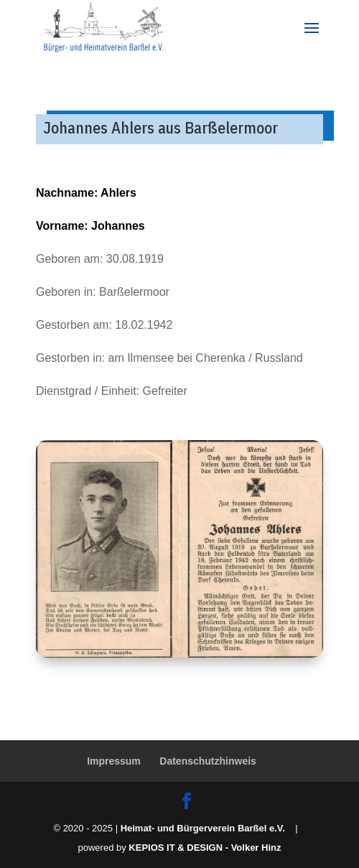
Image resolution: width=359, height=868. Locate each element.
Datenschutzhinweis (208, 761)
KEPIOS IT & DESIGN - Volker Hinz (205, 848)
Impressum (114, 761)
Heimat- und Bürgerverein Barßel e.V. (203, 828)
